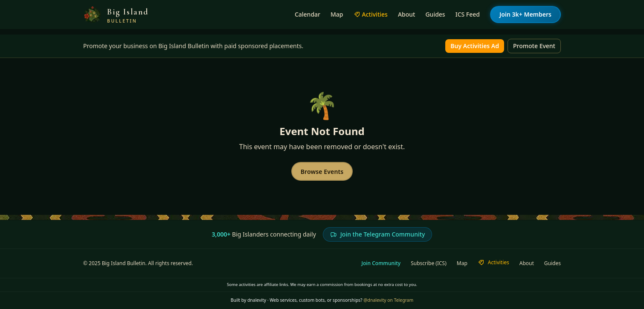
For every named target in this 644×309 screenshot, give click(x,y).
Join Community (381, 263)
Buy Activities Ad (475, 46)
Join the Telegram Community (378, 234)
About (407, 14)
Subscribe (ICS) (429, 263)
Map (337, 14)
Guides (435, 14)
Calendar (307, 14)
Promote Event (534, 46)
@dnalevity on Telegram (388, 300)
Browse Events (322, 172)
